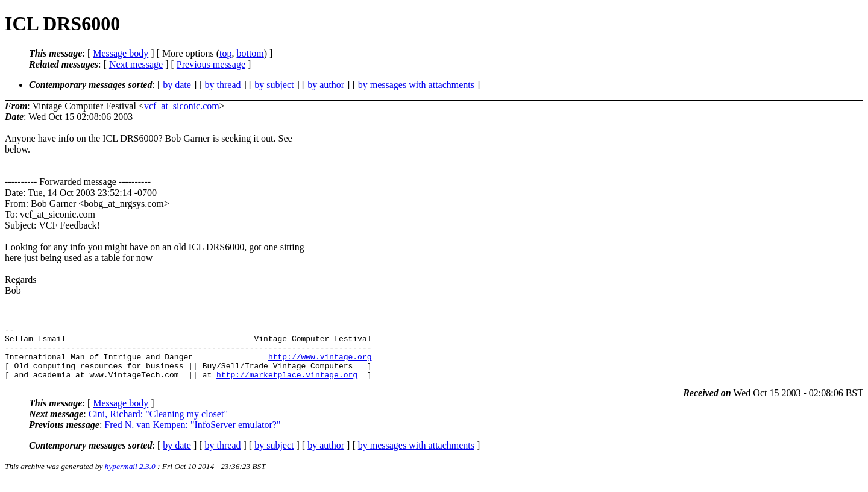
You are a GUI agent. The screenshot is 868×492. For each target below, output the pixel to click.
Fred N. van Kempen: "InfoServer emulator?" (192, 436)
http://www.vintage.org (320, 364)
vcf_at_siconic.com (182, 106)
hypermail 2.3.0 (130, 477)
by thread (223, 85)
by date (177, 85)
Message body (121, 53)
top (225, 53)
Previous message (211, 64)
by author (326, 85)
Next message (136, 64)
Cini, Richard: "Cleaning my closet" (158, 425)
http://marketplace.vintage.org (287, 385)
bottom (250, 53)
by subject (274, 85)
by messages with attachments (416, 85)
